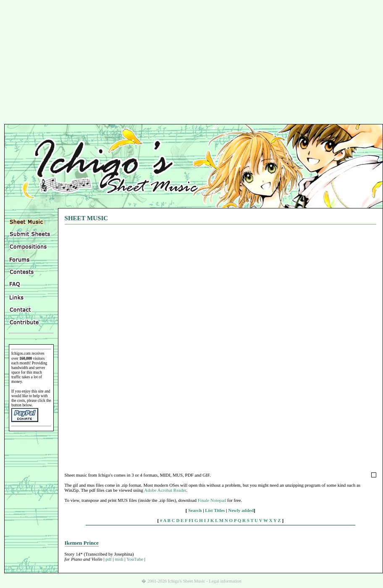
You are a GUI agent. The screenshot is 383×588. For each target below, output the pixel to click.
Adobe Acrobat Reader (165, 490)
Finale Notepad (212, 500)
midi (119, 559)
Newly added (241, 510)
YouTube (135, 559)
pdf (109, 559)
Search (195, 510)
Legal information (225, 581)
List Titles (215, 510)
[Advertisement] (192, 63)
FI (191, 520)
